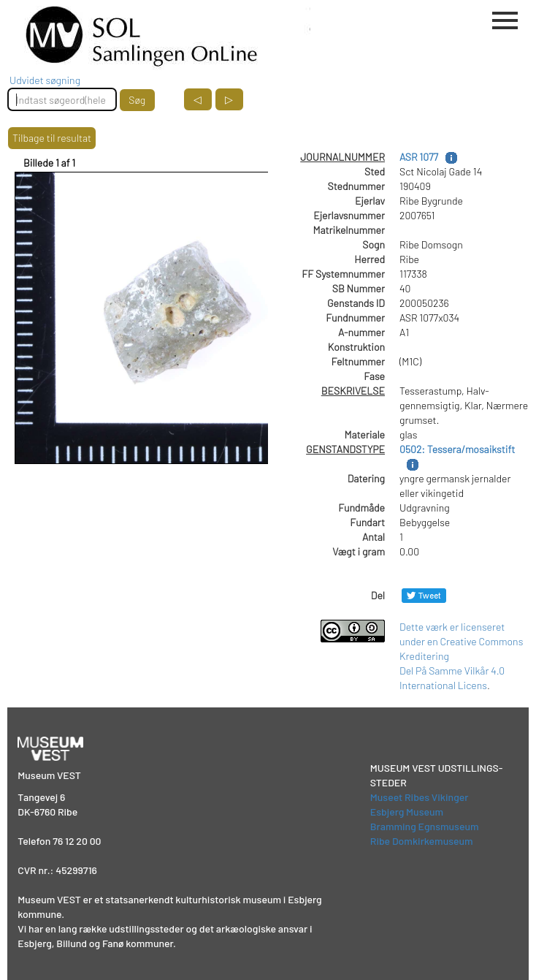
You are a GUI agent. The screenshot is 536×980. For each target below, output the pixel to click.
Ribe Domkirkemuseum (422, 841)
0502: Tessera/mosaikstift (457, 449)
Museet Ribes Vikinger (420, 797)
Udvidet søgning (45, 80)
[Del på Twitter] (424, 595)
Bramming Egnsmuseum (425, 826)
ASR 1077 (419, 157)
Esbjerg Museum (407, 812)
